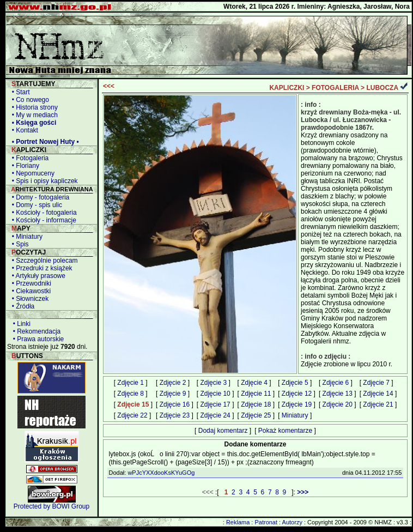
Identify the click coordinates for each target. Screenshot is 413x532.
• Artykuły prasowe (37, 276)
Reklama (238, 522)
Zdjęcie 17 (215, 404)
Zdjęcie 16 (175, 404)
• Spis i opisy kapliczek (43, 181)
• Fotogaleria (28, 158)
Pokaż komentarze (285, 431)
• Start (19, 92)
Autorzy (292, 522)
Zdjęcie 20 (338, 404)
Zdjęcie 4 (254, 383)
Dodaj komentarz (223, 431)
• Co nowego (29, 100)
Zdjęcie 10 (215, 394)
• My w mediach (33, 115)
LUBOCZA (382, 88)
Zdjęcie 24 (215, 415)
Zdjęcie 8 (130, 394)
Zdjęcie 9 (173, 394)
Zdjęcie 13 (338, 394)
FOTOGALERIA (335, 88)
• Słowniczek (28, 299)
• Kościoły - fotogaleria (42, 213)
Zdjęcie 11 (256, 394)
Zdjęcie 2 (173, 383)
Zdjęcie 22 (132, 415)
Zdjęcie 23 (175, 415)
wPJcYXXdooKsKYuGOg (161, 473)
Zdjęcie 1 (130, 383)
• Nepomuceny (31, 173)
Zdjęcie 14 (378, 394)
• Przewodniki (30, 283)
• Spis (19, 244)
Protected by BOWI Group (51, 506)
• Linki (20, 324)
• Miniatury (25, 237)
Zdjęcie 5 (295, 383)
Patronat (266, 522)
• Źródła (21, 306)
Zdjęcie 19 (297, 404)
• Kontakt (23, 130)
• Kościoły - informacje (42, 220)
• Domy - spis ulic (35, 205)
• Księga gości (32, 123)
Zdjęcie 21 (378, 404)
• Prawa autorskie (37, 339)
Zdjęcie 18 (256, 404)
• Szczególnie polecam (43, 261)
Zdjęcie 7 (376, 383)
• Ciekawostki (29, 291)
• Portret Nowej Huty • (44, 142)
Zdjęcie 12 (297, 394)
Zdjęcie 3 (213, 383)
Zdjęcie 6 (336, 383)
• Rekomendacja (35, 331)
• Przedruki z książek (40, 268)
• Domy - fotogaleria (39, 197)
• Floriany (24, 166)
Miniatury (295, 415)
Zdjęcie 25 (256, 415)
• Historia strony (33, 107)
